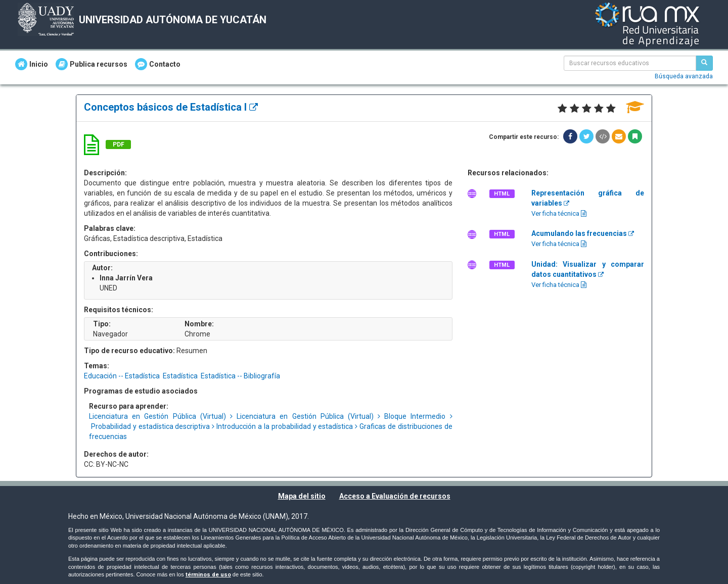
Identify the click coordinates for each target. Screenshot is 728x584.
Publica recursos (92, 64)
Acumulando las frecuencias (583, 233)
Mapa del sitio (302, 496)
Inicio (32, 64)
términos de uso (208, 575)
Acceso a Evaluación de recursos (395, 496)
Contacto (158, 64)
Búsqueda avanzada (684, 76)
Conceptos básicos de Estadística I (171, 107)
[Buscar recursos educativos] (704, 63)
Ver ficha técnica (559, 213)
